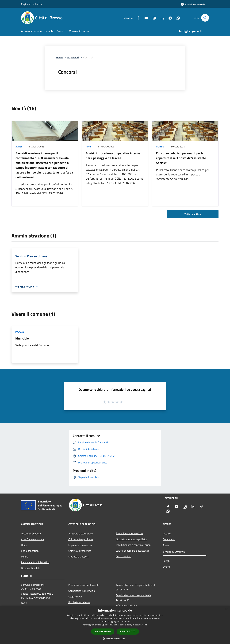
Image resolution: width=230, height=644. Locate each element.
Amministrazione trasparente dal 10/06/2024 (134, 597)
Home (59, 57)
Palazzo (20, 332)
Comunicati (169, 539)
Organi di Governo (31, 533)
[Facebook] (137, 18)
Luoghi (167, 561)
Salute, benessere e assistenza (132, 551)
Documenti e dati (30, 568)
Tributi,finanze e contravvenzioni (133, 545)
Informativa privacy (126, 605)
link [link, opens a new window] (146, 625)
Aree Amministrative (32, 539)
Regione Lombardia (31, 4)
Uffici (24, 545)
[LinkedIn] (161, 18)
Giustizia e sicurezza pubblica (131, 539)
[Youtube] (145, 18)
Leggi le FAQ (75, 597)
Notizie (160, 147)
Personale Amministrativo (35, 562)
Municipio (22, 338)
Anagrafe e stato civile (80, 533)
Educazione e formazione (129, 533)
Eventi (166, 567)
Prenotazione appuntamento (84, 585)
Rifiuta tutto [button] (128, 631)
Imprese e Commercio (80, 545)
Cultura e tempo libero (80, 539)
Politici (25, 557)
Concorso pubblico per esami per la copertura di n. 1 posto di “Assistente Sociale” (181, 158)
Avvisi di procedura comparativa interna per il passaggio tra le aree (113, 156)
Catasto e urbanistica (80, 551)
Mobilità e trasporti (79, 557)
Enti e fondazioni (30, 551)
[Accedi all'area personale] (193, 4)
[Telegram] (169, 18)
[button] (115, 639)
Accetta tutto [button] (103, 631)
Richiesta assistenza (79, 602)
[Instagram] (153, 18)
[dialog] (115, 625)
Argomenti (73, 57)
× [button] (226, 609)
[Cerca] (205, 18)
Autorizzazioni (123, 556)
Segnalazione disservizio (82, 591)
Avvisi (19, 147)
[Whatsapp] (177, 18)
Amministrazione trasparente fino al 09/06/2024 (135, 587)
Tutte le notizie (193, 214)
